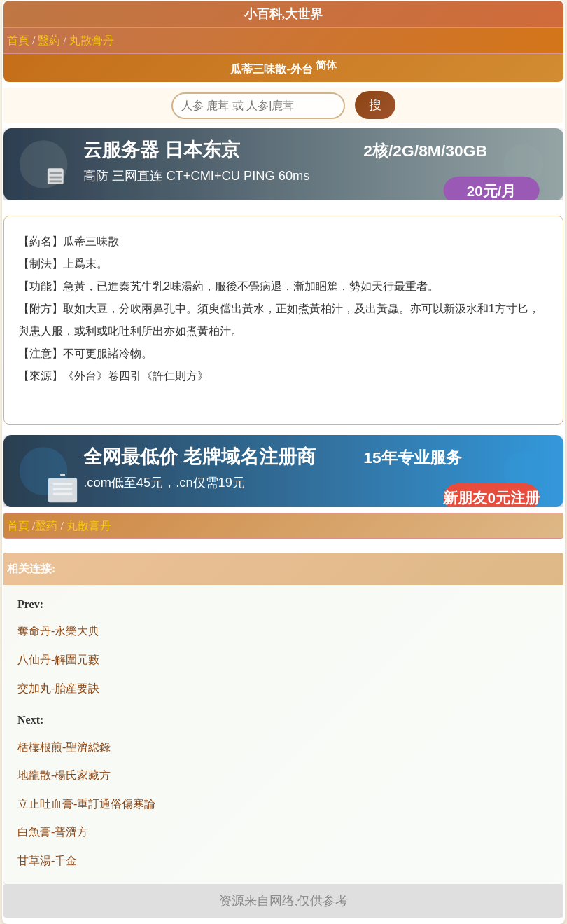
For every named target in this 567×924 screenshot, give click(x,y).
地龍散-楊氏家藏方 (64, 775)
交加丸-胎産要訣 (58, 688)
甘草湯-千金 (47, 861)
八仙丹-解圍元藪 (58, 660)
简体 (326, 65)
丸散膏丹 (92, 40)
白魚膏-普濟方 (53, 832)
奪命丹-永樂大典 (58, 631)
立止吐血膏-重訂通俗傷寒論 (86, 804)
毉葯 (49, 40)
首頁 (18, 40)
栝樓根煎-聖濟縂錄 (64, 747)
